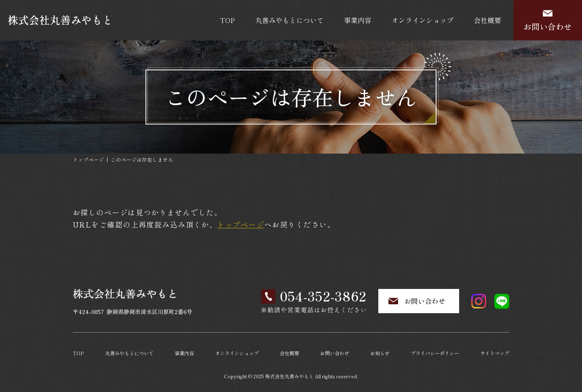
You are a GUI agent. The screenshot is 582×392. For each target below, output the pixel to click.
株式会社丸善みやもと (289, 374)
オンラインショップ (423, 20)
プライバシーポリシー (434, 353)
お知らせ (380, 353)
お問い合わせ (548, 26)
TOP (227, 20)
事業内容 (358, 20)
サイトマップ (494, 353)
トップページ (89, 159)
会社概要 (487, 20)
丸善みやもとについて (289, 20)
